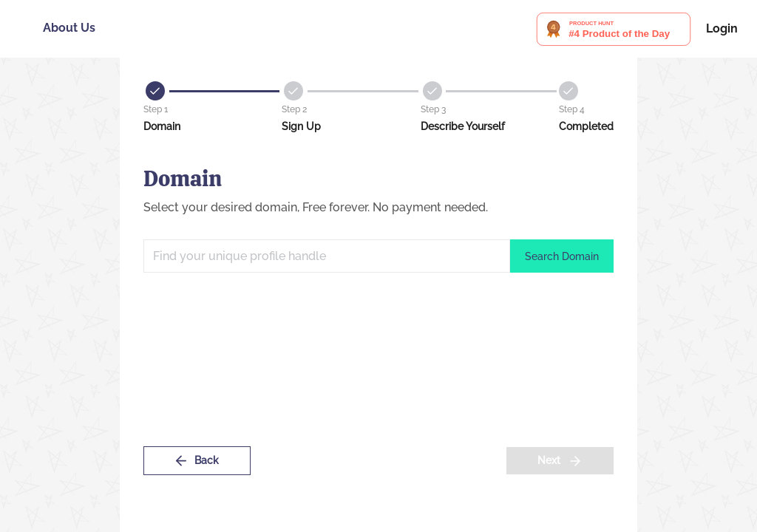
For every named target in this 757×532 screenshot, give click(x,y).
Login (722, 29)
